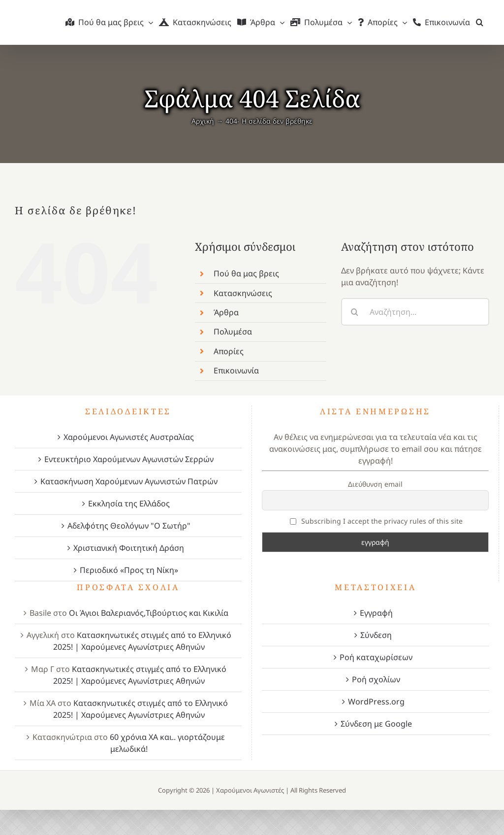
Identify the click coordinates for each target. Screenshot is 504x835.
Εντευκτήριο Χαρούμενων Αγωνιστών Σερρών (129, 459)
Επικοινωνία (236, 370)
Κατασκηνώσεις (243, 293)
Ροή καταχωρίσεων (376, 657)
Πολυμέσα (233, 332)
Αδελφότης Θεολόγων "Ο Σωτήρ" (129, 526)
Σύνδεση (376, 635)
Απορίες (229, 351)
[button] (480, 22)
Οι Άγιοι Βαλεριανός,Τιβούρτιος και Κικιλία (149, 613)
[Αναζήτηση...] (415, 312)
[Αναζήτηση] (355, 312)
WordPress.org (376, 701)
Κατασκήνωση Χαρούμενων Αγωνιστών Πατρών (129, 481)
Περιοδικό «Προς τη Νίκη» (129, 570)
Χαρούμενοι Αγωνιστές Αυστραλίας (129, 437)
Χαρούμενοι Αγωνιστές (250, 790)
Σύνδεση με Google (376, 724)
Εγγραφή (376, 613)
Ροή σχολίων (376, 679)
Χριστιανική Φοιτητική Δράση (129, 548)
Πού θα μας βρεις (246, 273)
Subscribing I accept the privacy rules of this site (377, 521)
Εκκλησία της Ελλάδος (129, 503)
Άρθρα (226, 312)
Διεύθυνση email (375, 484)
